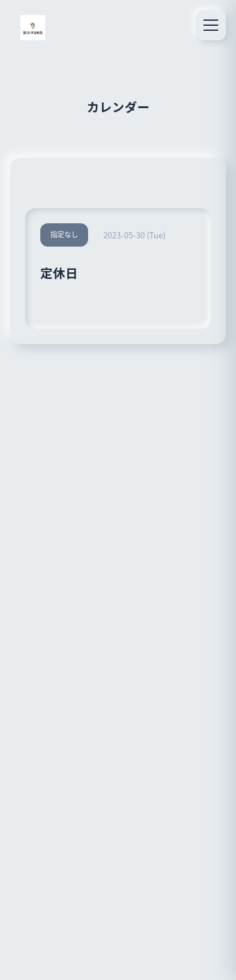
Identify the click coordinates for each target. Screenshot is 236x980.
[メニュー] (211, 25)
